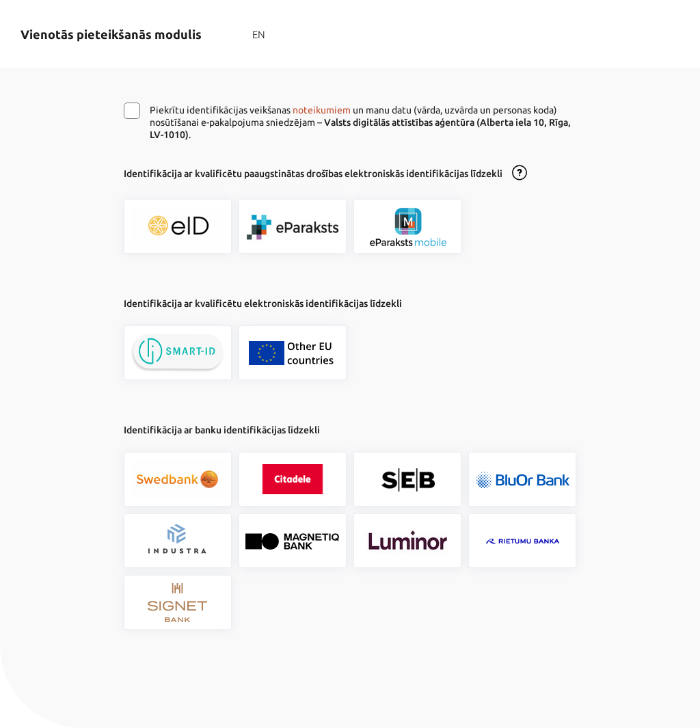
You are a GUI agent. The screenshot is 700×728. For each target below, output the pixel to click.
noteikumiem (322, 110)
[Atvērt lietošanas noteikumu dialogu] (520, 174)
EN (259, 35)
